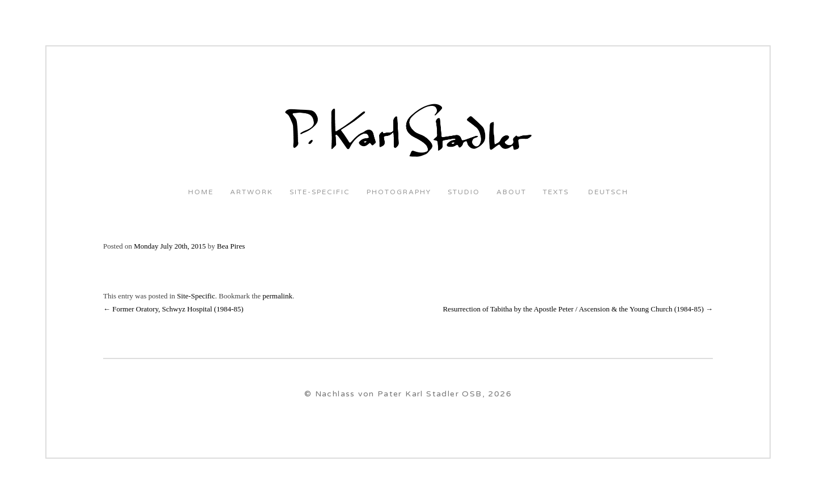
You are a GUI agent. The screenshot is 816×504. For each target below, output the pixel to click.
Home (201, 192)
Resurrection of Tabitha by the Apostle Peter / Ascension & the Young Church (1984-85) (578, 309)
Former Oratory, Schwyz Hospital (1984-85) (173, 309)
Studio (464, 192)
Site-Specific (320, 192)
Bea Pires (231, 246)
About (511, 192)
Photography (399, 192)
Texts (556, 192)
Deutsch (607, 192)
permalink (277, 296)
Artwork (252, 192)
